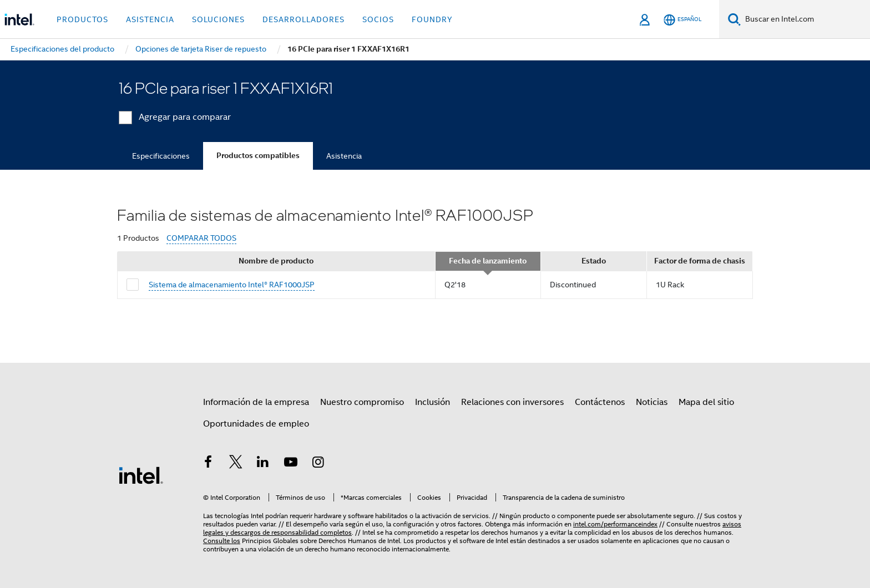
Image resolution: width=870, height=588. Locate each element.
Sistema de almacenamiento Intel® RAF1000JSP (232, 285)
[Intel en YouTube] (291, 464)
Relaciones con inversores (512, 402)
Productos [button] (82, 19)
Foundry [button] (432, 19)
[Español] (682, 20)
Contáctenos (600, 402)
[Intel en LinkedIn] (263, 464)
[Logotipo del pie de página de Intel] (141, 475)
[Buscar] (734, 19)
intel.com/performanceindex (615, 524)
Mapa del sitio (706, 402)
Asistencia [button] (150, 19)
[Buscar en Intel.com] (805, 19)
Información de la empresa (256, 402)
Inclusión (433, 402)
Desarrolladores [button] (304, 19)
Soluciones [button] (218, 19)
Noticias (652, 402)
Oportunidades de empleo (256, 424)
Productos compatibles (258, 156)
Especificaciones (161, 156)
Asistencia (344, 156)
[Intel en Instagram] (318, 464)
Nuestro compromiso (362, 402)
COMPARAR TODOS (201, 238)
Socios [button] (378, 19)
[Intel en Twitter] (236, 464)
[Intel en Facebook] (208, 464)
